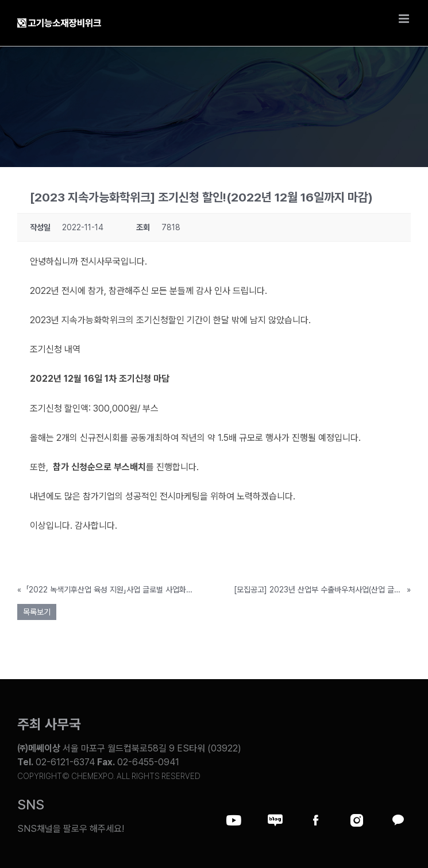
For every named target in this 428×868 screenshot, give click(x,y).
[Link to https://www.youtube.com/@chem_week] (234, 820)
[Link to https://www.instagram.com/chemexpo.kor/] (357, 820)
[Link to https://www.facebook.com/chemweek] (316, 820)
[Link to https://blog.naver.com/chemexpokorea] (275, 820)
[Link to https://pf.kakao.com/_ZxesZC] (398, 820)
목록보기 (37, 612)
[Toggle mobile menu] (405, 19)
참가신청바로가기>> (67, 555)
